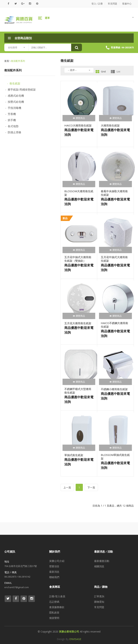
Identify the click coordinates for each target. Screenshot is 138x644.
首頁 (7, 61)
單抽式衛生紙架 (74, 455)
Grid (101, 71)
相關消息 (99, 566)
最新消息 (54, 572)
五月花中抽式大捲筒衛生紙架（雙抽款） (78, 259)
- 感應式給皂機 (15, 96)
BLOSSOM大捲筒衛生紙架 (79, 193)
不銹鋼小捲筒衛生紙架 (114, 389)
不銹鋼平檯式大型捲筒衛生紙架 (78, 391)
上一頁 (67, 487)
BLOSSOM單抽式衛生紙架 (115, 457)
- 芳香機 (11, 114)
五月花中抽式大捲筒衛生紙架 (114, 259)
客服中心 (127, 4)
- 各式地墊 (12, 126)
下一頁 (91, 487)
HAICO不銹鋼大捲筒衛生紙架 (114, 325)
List (116, 71)
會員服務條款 (57, 607)
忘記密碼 (54, 602)
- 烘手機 (11, 120)
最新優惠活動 (102, 561)
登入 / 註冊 (97, 4)
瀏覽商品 (79, 118)
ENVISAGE (75, 639)
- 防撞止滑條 (13, 132)
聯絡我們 (54, 577)
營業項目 (54, 566)
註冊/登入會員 (57, 596)
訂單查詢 (99, 596)
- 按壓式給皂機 (15, 102)
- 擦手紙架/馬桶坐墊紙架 (20, 89)
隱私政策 (54, 612)
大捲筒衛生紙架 (110, 125)
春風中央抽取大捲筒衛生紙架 (114, 193)
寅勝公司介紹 (57, 561)
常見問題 (112, 4)
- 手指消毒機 (13, 108)
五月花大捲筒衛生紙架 (78, 323)
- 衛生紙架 (14, 83)
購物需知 (99, 602)
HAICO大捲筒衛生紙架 (78, 125)
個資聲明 (54, 618)
